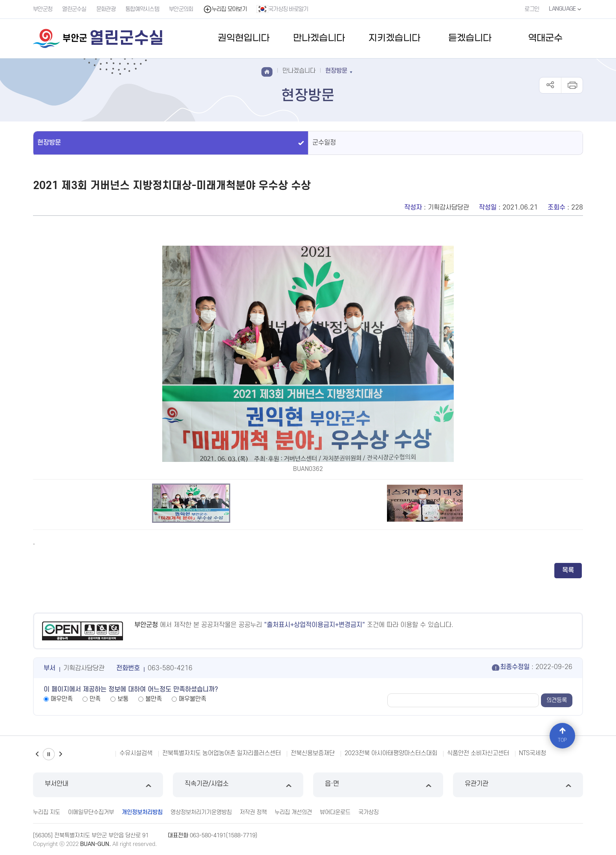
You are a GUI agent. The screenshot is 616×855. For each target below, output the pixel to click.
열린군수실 (74, 9)
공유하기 (550, 85)
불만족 (154, 699)
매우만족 (62, 699)
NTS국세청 (533, 753)
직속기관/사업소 (238, 785)
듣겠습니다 (470, 38)
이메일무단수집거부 (91, 812)
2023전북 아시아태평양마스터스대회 (391, 753)
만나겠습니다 (319, 38)
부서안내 (98, 785)
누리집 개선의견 (293, 812)
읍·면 (378, 785)
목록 (568, 570)
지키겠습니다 (394, 38)
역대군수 (545, 38)
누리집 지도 (47, 812)
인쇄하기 (572, 85)
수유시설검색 (136, 753)
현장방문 (49, 143)
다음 (60, 754)
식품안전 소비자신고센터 (478, 753)
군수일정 (324, 143)
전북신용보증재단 (313, 753)
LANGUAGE (566, 9)
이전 (37, 754)
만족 (95, 699)
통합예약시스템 (142, 9)
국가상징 (368, 812)
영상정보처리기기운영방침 (201, 812)
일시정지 (49, 754)
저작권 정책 (253, 812)
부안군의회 (181, 9)
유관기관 (518, 785)
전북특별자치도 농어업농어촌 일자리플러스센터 (222, 753)
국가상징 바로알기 (282, 9)
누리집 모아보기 (225, 9)
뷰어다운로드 (335, 812)
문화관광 (106, 9)
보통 (123, 699)
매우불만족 (192, 699)
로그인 (532, 9)
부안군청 (43, 9)
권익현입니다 (244, 38)
